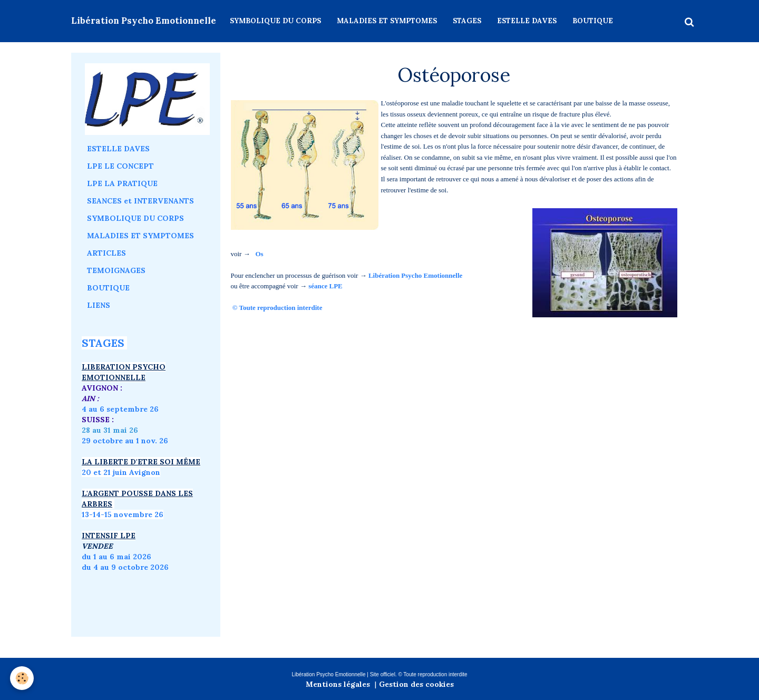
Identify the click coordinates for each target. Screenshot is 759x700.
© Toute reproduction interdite (278, 308)
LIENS (99, 305)
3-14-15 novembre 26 (124, 514)
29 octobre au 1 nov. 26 (125, 441)
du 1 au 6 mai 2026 (118, 557)
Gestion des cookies (416, 684)
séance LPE (325, 286)
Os (259, 254)
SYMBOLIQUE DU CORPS (275, 21)
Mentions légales (338, 684)
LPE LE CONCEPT (120, 166)
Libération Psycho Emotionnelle (415, 275)
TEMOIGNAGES (116, 270)
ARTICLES (106, 253)
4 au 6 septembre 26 (120, 409)
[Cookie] (22, 678)
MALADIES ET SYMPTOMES (387, 21)
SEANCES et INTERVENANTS (140, 201)
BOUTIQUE (593, 21)
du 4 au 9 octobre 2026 (125, 567)
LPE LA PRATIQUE (122, 183)
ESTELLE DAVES (527, 21)
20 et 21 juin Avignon (121, 472)
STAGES (467, 21)
